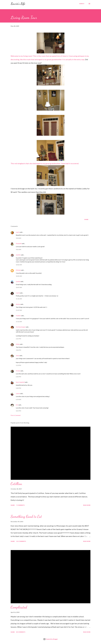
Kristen (18, 371)
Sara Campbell (20, 382)
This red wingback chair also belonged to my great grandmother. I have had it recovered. (45, 152)
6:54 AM (19, 399)
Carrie (18, 293)
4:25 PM (18, 411)
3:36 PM (18, 350)
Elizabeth (19, 243)
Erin (17, 405)
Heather (18, 316)
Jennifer (18, 255)
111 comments (21, 541)
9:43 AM (19, 238)
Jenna (18, 355)
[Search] (82, 4)
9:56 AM (19, 249)
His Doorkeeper (21, 327)
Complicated (19, 607)
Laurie (18, 232)
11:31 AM (19, 299)
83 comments (21, 632)
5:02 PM (18, 388)
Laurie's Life (18, 4)
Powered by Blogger (51, 639)
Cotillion (16, 484)
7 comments (20, 505)
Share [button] (86, 219)
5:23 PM (18, 365)
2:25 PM (18, 339)
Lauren (18, 393)
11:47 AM (19, 310)
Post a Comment (16, 415)
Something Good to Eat (26, 516)
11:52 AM (19, 322)
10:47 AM (19, 287)
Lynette (18, 281)
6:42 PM (18, 377)
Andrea (18, 304)
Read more (87, 505)
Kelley (18, 344)
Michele (18, 270)
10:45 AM (19, 276)
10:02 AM (19, 265)
